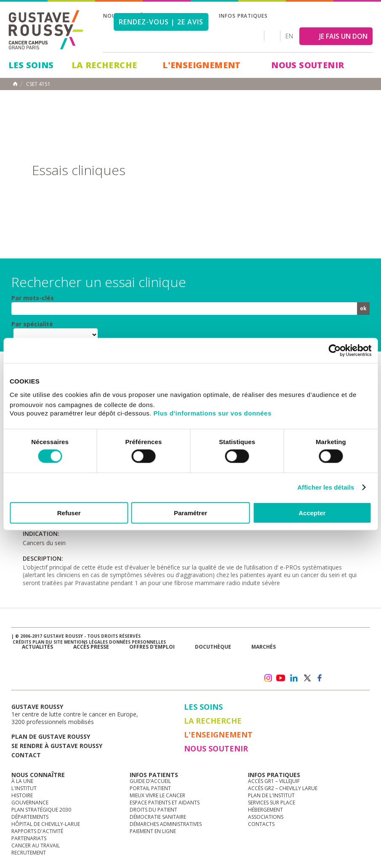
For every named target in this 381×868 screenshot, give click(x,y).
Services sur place (272, 803)
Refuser (69, 513)
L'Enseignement (202, 65)
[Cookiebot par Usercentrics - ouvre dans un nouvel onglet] (334, 351)
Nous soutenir (308, 65)
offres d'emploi (152, 647)
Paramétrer (190, 513)
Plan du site (48, 642)
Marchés (264, 647)
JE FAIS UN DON (343, 36)
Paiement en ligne (153, 831)
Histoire (22, 795)
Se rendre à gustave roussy (57, 746)
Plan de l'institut (271, 795)
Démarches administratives (166, 824)
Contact (26, 755)
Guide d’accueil (150, 781)
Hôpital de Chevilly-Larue (46, 824)
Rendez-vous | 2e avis (161, 22)
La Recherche (104, 65)
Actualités (37, 647)
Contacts (261, 824)
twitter (307, 678)
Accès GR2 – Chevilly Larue (283, 788)
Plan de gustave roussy (51, 736)
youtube (281, 678)
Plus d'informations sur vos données (213, 413)
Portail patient (150, 788)
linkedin (294, 678)
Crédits (22, 642)
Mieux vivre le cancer (157, 795)
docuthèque (213, 647)
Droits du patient (153, 810)
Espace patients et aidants (165, 803)
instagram (268, 678)
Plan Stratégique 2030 (41, 810)
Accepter (312, 513)
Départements (30, 817)
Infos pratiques (243, 16)
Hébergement (265, 810)
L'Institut (24, 788)
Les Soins (31, 65)
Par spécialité (32, 324)
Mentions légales (86, 642)
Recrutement (29, 853)
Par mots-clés (33, 298)
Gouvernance (30, 803)
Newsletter (287, 660)
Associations (266, 817)
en (289, 36)
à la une (22, 781)
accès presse (91, 647)
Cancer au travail (36, 845)
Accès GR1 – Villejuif (274, 781)
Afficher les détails (326, 487)
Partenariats (29, 838)
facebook (320, 678)
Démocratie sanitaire (158, 817)
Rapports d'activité (37, 831)
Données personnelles (137, 642)
